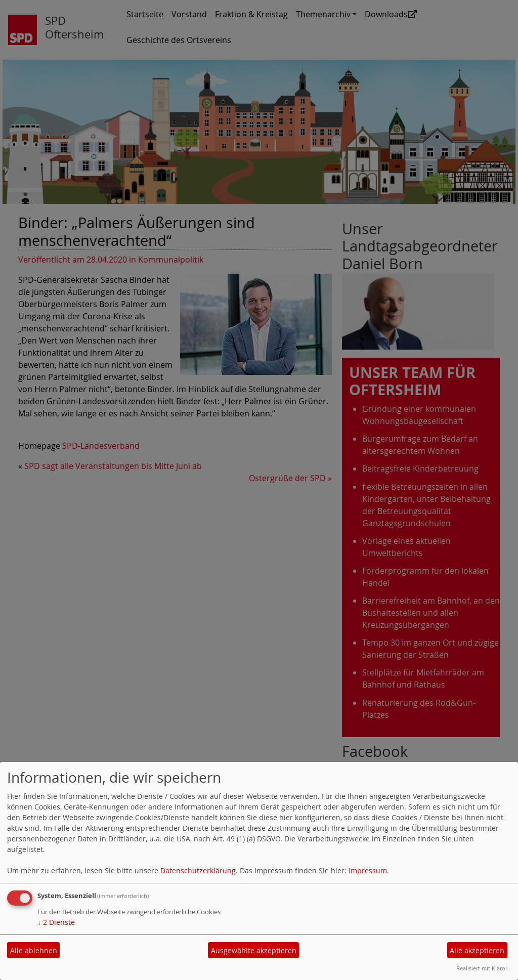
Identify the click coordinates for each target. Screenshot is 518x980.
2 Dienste (56, 922)
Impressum (368, 870)
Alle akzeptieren (477, 950)
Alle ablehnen (34, 950)
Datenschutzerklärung (198, 870)
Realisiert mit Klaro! (482, 968)
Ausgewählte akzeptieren (254, 950)
